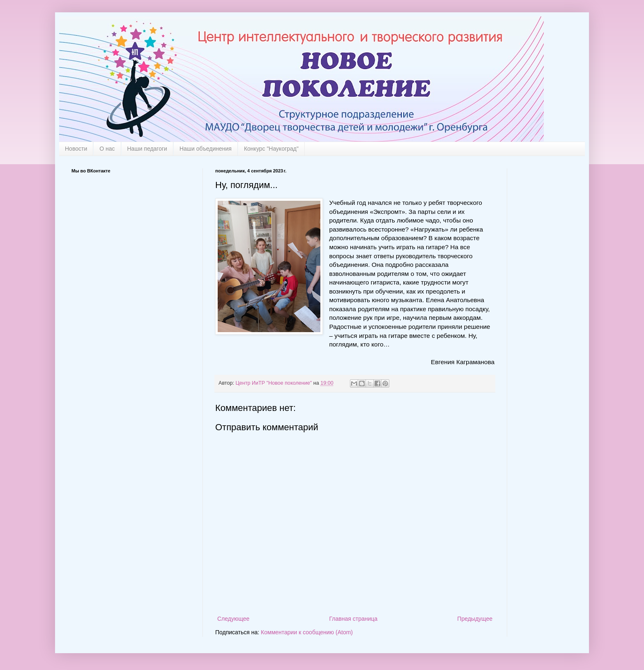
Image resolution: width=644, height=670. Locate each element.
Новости (76, 149)
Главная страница (354, 619)
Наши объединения (206, 149)
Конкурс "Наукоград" (271, 149)
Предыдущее (475, 619)
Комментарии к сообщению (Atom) (307, 632)
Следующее (233, 619)
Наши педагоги (147, 149)
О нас (107, 149)
